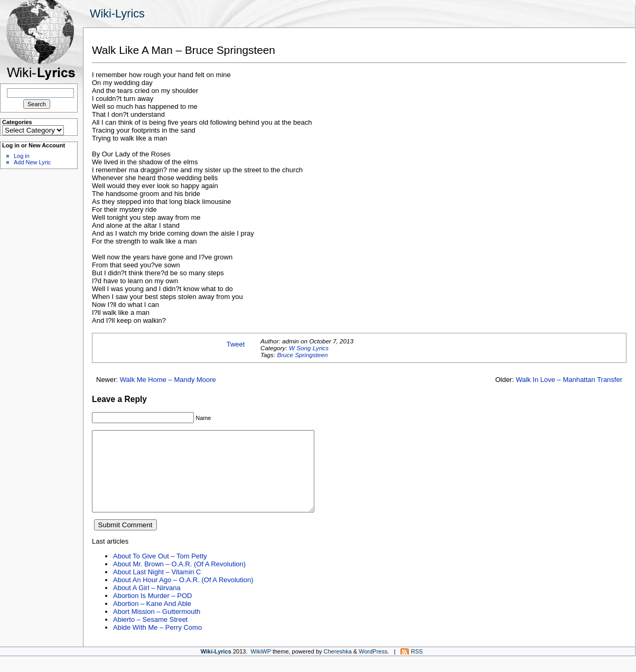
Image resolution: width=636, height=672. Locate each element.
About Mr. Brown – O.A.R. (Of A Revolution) (179, 580)
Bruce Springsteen (302, 355)
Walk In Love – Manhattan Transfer (569, 380)
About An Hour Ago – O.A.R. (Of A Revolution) (183, 596)
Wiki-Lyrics (117, 13)
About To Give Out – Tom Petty (160, 572)
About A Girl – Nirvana (147, 604)
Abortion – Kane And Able (152, 619)
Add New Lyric (32, 162)
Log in (22, 156)
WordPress (373, 667)
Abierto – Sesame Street (150, 635)
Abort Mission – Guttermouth (157, 627)
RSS (417, 667)
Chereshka (338, 667)
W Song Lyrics (309, 348)
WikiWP (261, 667)
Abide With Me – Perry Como (157, 643)
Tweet (236, 344)
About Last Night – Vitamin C (157, 588)
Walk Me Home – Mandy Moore (168, 380)
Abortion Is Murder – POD (152, 612)
